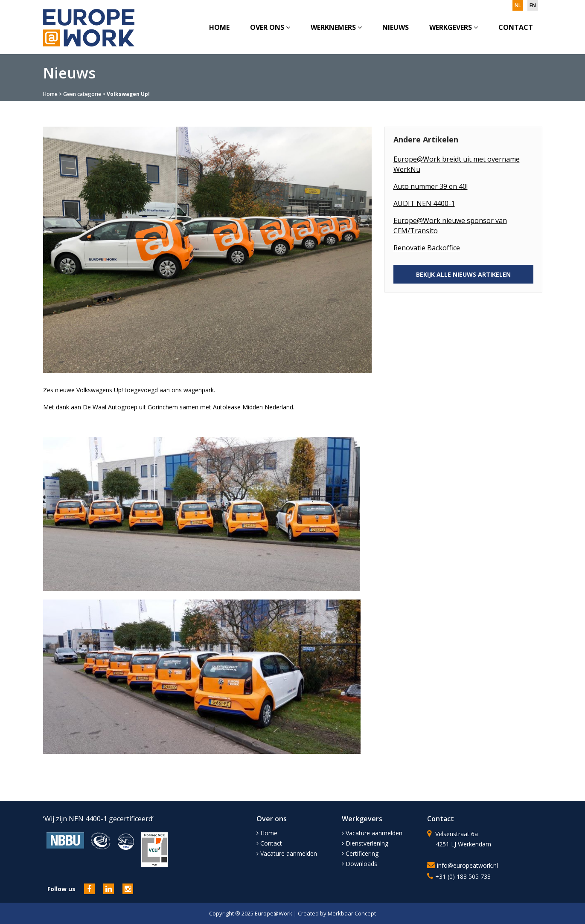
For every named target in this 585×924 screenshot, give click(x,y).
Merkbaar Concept (352, 913)
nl (518, 5)
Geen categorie (82, 94)
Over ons (270, 27)
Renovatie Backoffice (427, 248)
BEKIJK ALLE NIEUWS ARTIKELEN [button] (463, 274)
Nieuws (396, 27)
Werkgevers (454, 27)
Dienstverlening (365, 843)
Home (219, 27)
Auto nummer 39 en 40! (431, 186)
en (533, 5)
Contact (516, 27)
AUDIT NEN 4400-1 (424, 203)
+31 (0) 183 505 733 (463, 876)
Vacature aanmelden (287, 853)
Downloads (359, 864)
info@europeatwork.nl (467, 865)
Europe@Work (274, 913)
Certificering (360, 853)
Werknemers (336, 27)
